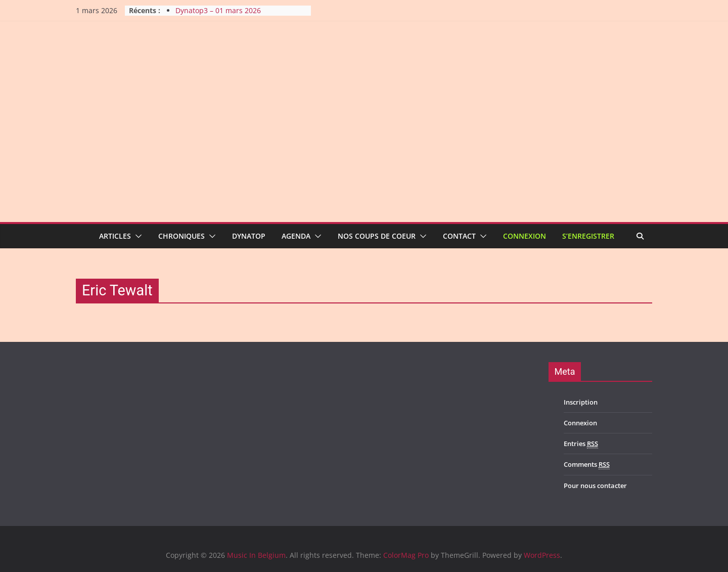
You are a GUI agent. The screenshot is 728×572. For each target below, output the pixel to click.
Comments (587, 465)
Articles (115, 236)
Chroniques (181, 236)
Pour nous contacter (595, 486)
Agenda (296, 236)
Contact (459, 236)
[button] (136, 236)
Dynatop (249, 236)
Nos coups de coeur (377, 236)
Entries (581, 444)
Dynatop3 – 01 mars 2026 (218, 10)
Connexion (525, 236)
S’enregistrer (588, 236)
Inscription (581, 402)
